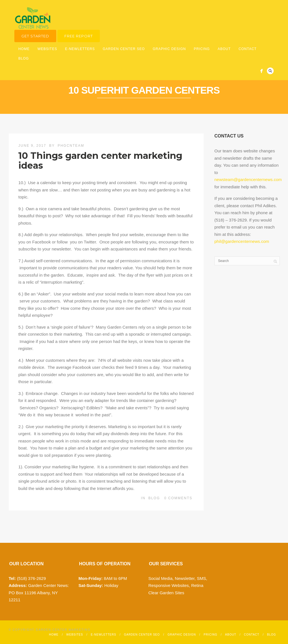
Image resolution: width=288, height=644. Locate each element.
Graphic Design (169, 49)
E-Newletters (80, 49)
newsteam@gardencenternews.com (248, 179)
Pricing (202, 49)
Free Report (79, 36)
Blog (23, 58)
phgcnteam (71, 146)
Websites (47, 49)
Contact (247, 49)
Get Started (35, 36)
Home (24, 49)
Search (270, 71)
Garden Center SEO (124, 49)
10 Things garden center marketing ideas (100, 161)
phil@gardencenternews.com (242, 241)
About (224, 49)
